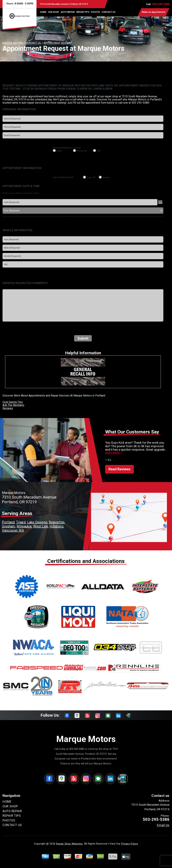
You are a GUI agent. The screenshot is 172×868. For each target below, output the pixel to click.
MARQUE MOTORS (13, 43)
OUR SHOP (54, 12)
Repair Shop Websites (69, 844)
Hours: (19, 4)
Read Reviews (120, 469)
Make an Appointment (154, 12)
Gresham (8, 526)
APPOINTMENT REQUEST (58, 43)
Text (99, 151)
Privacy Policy (130, 844)
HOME (43, 12)
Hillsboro (56, 526)
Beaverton (57, 522)
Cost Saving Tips (13, 402)
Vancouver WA (13, 530)
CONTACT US (108, 12)
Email (59, 151)
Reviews (8, 408)
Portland (8, 522)
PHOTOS (95, 12)
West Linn (41, 526)
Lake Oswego (37, 522)
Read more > (114, 453)
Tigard (21, 522)
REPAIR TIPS (83, 12)
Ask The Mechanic (13, 405)
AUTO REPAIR (68, 12)
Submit (83, 338)
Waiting (106, 177)
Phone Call (82, 151)
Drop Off (91, 177)
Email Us (163, 825)
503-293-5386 (161, 4)
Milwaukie (24, 526)
